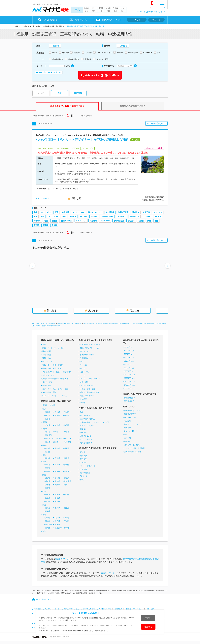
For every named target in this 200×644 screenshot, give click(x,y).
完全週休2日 (134, 217)
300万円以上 (129, 347)
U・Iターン (147, 217)
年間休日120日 (66, 221)
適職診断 (128, 441)
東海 (86, 11)
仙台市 (48, 419)
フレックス (121, 217)
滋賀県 (48, 478)
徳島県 (48, 508)
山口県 (57, 498)
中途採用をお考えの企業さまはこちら (153, 12)
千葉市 (48, 439)
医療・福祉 (47, 351)
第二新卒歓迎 (85, 415)
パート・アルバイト (88, 466)
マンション (158, 212)
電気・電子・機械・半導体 (53, 365)
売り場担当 (110, 212)
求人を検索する (51, 20)
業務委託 (83, 459)
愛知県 (54, 225)
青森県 (48, 412)
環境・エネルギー (87, 396)
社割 (46, 221)
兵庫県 (48, 481)
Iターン (158, 217)
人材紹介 (83, 463)
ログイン (151, 7)
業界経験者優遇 (107, 217)
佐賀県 (57, 518)
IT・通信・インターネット (90, 344)
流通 (56, 212)
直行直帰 (131, 221)
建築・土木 (47, 358)
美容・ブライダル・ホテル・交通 (55, 389)
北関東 (101, 8)
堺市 (66, 485)
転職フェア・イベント (112, 20)
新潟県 (48, 448)
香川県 (57, 508)
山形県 (57, 415)
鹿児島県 (49, 525)
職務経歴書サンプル (132, 411)
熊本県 (48, 521)
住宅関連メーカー (87, 355)
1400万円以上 (130, 385)
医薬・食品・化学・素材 (52, 368)
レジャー (83, 368)
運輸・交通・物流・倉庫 (89, 392)
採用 (43, 217)
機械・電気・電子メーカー (90, 348)
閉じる (148, 618)
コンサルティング (87, 386)
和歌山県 (68, 481)
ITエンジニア (47, 362)
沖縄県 (57, 525)
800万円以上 (129, 364)
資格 (126, 435)
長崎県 (67, 518)
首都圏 (108, 8)
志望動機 (128, 421)
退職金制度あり (86, 443)
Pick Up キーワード (52, 609)
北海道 (86, 8)
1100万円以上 (130, 375)
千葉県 (45, 225)
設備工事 (146, 212)
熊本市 (67, 528)
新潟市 (48, 452)
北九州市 (58, 528)
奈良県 (57, 481)
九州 (116, 11)
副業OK (83, 429)
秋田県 (48, 415)
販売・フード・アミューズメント (55, 348)
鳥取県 (48, 495)
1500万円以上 (130, 388)
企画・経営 (47, 355)
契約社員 (83, 456)
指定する (56, 46)
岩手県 (57, 412)
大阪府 (67, 478)
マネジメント (53, 217)
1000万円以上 (130, 371)
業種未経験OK (130, 401)
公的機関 (83, 399)
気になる (156, 20)
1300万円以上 (130, 382)
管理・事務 (47, 386)
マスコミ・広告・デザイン (90, 379)
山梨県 (57, 448)
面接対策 (128, 438)
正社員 (83, 452)
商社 (82, 362)
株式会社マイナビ (63, 559)
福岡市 (48, 528)
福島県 (67, 415)
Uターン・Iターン (131, 431)
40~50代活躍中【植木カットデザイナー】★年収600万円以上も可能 (82, 140)
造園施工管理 (123, 212)
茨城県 (48, 425)
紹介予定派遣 (85, 473)
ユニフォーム (81, 221)
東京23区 (68, 439)
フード (83, 375)
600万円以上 (129, 358)
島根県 (57, 495)
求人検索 (37, 609)
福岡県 (48, 518)
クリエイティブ (48, 375)
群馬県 (67, 425)
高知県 (48, 511)
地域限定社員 (119, 221)
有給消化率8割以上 (87, 419)
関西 (94, 11)
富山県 (48, 458)
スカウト (137, 20)
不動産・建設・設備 (88, 389)
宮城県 (67, 412)
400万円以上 (129, 351)
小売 (49, 212)
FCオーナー (85, 476)
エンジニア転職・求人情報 (134, 448)
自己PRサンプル (131, 417)
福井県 (67, 458)
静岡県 (57, 465)
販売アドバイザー (95, 212)
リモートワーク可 (87, 426)
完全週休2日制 (86, 436)
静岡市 (48, 471)
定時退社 (94, 217)
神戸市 (48, 488)
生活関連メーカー (87, 358)
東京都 (36, 225)
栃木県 (57, 425)
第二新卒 (83, 217)
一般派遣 (83, 469)
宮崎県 (67, 521)
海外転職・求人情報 (132, 445)
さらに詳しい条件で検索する (50, 72)
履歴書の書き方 (130, 414)
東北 (77, 10)
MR (42, 212)
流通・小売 (84, 372)
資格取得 (37, 221)
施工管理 (65, 212)
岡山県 (67, 495)
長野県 (67, 448)
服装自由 (83, 433)
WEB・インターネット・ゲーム (55, 396)
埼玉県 (48, 432)
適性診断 (128, 428)
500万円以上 (129, 354)
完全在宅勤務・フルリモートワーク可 (95, 422)
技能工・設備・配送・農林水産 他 (55, 379)
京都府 (57, 478)
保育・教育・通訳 (49, 392)
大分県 (57, 521)
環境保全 (136, 212)
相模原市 (68, 442)
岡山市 (48, 501)
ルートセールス (79, 212)
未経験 (54, 221)
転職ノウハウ (81, 20)
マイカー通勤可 (86, 439)
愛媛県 (67, 508)
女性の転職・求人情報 (133, 452)
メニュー (162, 7)
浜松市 (57, 471)
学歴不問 (73, 217)
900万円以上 (129, 368)
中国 (101, 11)
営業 (35, 212)
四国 (108, 11)
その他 (83, 403)
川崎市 (56, 442)
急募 (64, 217)
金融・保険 (84, 382)
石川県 (57, 458)
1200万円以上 (130, 378)
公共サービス (48, 382)
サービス (83, 365)
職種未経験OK (130, 398)
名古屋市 (68, 471)
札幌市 (53, 405)
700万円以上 (129, 361)
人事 (35, 217)
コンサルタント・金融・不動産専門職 (57, 372)
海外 (123, 11)
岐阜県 (48, 465)
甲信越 (115, 8)
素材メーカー (85, 351)
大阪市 (57, 485)
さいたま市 (57, 439)
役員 (82, 480)
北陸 (123, 8)
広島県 (48, 498)
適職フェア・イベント (133, 424)
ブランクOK (105, 221)
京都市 (48, 485)
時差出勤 (93, 221)
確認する (148, 627)
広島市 (57, 501)
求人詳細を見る (43, 198)
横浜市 (48, 442)
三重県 (48, 468)
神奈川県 (49, 435)
